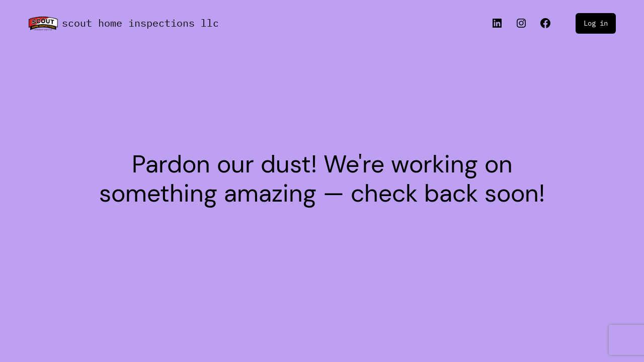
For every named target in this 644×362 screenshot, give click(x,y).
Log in (596, 23)
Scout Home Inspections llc (140, 23)
